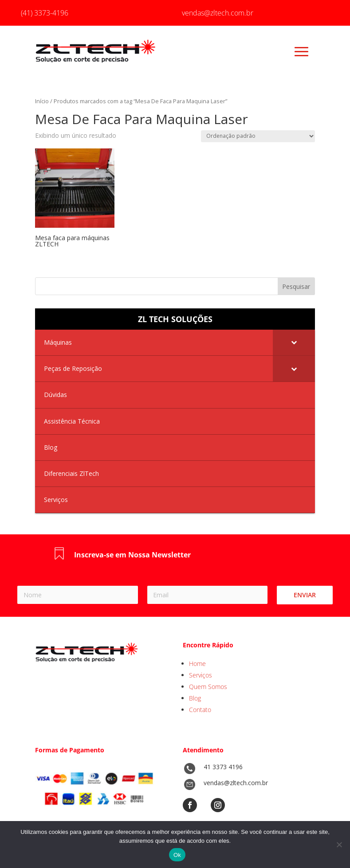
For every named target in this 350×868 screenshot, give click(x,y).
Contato (200, 710)
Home (197, 664)
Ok (177, 855)
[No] (339, 845)
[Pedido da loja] (258, 136)
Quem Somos (208, 687)
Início (42, 101)
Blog (195, 698)
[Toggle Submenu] (294, 343)
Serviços (201, 675)
